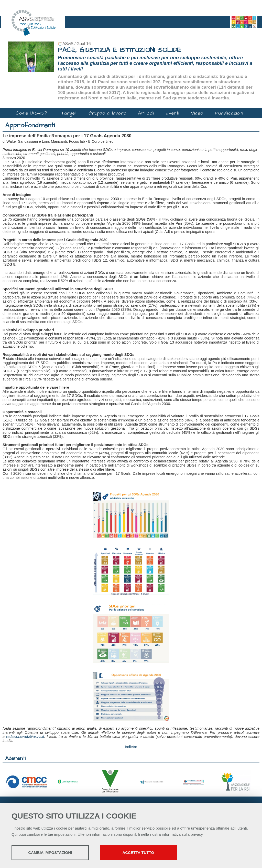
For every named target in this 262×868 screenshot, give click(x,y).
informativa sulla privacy (182, 835)
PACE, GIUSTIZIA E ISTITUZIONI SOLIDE (119, 50)
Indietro (131, 747)
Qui (14, 835)
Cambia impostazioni (52, 853)
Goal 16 (84, 44)
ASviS (68, 44)
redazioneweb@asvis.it (25, 737)
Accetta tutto (144, 853)
